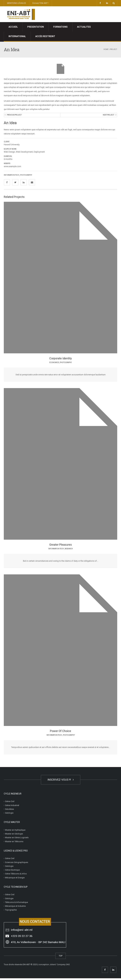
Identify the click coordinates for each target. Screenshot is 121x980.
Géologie (9, 815)
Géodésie (9, 811)
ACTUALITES (84, 27)
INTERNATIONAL (17, 36)
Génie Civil (10, 803)
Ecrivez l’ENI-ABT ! (41, 3)
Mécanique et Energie (15, 879)
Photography (26, 177)
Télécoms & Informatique (16, 904)
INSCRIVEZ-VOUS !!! (61, 782)
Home (106, 49)
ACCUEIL (13, 27)
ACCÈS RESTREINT (45, 36)
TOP (61, 958)
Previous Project (15, 116)
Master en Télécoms (14, 843)
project (114, 49)
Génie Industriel (12, 807)
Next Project (108, 116)
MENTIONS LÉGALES (17, 3)
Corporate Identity (61, 360)
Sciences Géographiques (17, 864)
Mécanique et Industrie (15, 908)
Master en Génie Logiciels (17, 839)
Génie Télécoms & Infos (16, 875)
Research (69, 550)
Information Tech (12, 177)
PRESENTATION (36, 27)
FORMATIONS (60, 27)
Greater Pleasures (61, 547)
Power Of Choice (60, 733)
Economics (54, 364)
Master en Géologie (14, 835)
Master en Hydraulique (15, 832)
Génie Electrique (12, 872)
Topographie (11, 912)
